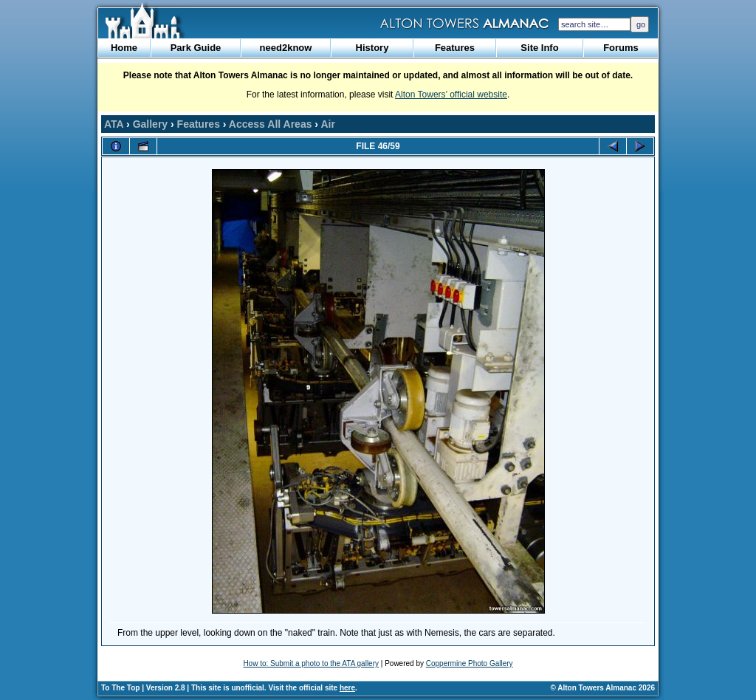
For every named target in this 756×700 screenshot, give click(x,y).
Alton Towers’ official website (451, 95)
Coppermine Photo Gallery (470, 663)
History (372, 48)
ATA (114, 124)
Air (327, 124)
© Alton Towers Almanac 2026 (603, 688)
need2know (286, 48)
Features (455, 48)
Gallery (150, 124)
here (347, 688)
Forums (621, 48)
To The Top (120, 688)
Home (124, 48)
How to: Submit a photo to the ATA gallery (311, 663)
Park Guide (196, 48)
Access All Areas (271, 124)
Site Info (539, 48)
